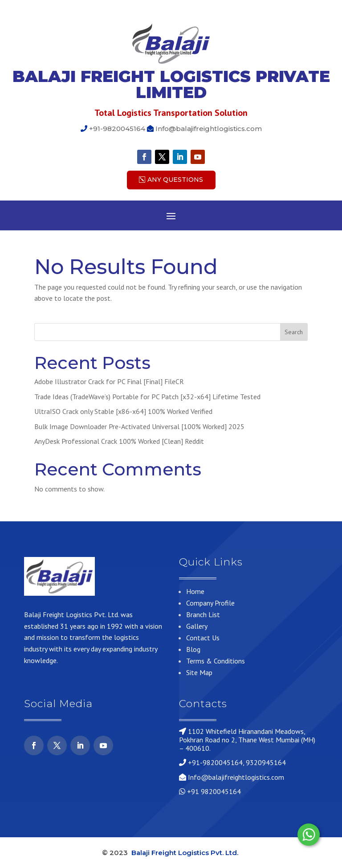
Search (294, 332)
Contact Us (203, 638)
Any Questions (175, 180)
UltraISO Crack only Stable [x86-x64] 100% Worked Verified (123, 411)
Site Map (199, 672)
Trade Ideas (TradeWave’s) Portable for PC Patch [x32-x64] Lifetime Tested (147, 397)
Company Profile (210, 603)
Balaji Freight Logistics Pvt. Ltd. (186, 853)
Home (195, 591)
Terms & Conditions (216, 661)
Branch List (203, 614)
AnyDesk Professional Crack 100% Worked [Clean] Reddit (119, 441)
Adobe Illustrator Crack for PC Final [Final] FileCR (109, 381)
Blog (193, 649)
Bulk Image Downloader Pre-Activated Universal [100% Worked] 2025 (139, 426)
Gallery (197, 626)
